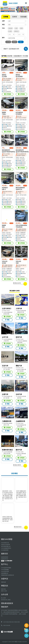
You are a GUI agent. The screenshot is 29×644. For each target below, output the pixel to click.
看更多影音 (18, 527)
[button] (7, 69)
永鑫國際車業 (20, 421)
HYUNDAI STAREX (19, 113)
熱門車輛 (4, 56)
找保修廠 (23, 17)
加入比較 (11, 73)
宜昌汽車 (5, 366)
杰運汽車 (5, 394)
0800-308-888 (7, 625)
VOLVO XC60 (5, 262)
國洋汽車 (19, 450)
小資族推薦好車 (17, 56)
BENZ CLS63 (4, 76)
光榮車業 (22, 269)
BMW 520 (4, 226)
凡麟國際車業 (7, 421)
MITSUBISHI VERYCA (20, 188)
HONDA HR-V (5, 188)
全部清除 (8, 42)
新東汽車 (19, 337)
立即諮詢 (8, 94)
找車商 (15, 17)
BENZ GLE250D (19, 76)
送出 (21, 42)
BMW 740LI (4, 113)
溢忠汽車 (22, 157)
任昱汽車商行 (7, 309)
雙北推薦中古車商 (15, 291)
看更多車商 (17, 465)
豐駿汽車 (19, 366)
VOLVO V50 (18, 262)
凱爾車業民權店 (7, 450)
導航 (7, 320)
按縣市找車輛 (12, 38)
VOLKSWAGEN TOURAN (21, 226)
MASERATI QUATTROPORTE (8, 151)
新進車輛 (10, 56)
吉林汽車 (19, 394)
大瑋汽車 (19, 309)
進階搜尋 (15, 42)
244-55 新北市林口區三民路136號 (11, 622)
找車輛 (6, 17)
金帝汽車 (5, 337)
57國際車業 (23, 233)
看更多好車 (17, 283)
